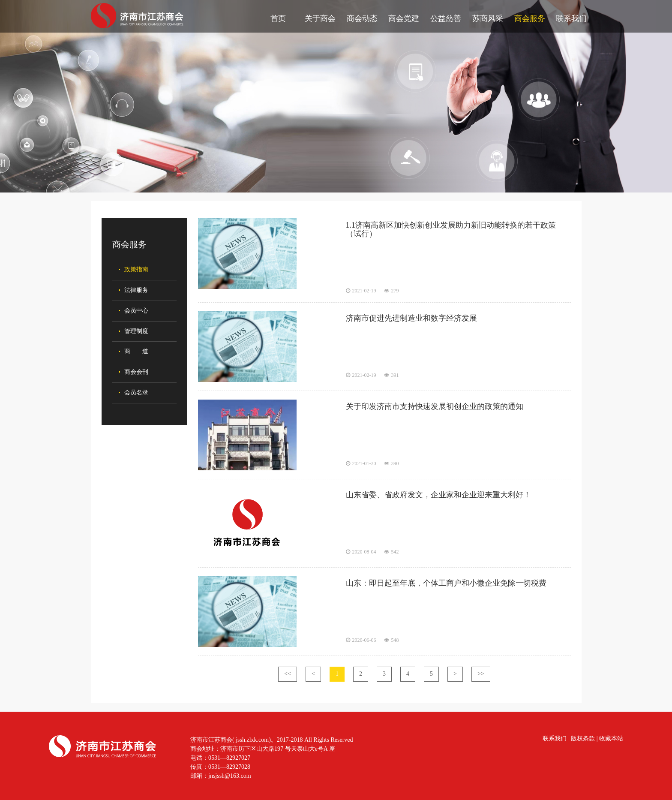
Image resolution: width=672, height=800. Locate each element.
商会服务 (530, 18)
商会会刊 (136, 372)
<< (288, 674)
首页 (278, 18)
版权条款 (583, 738)
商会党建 (404, 18)
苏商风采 (488, 18)
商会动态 (362, 18)
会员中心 (136, 311)
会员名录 (136, 392)
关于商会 (320, 18)
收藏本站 (611, 738)
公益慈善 (446, 18)
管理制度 (136, 331)
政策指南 (136, 269)
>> (481, 674)
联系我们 (571, 18)
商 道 (136, 351)
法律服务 (136, 290)
